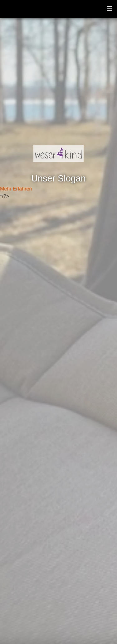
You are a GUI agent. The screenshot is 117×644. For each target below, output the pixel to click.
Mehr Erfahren (16, 189)
